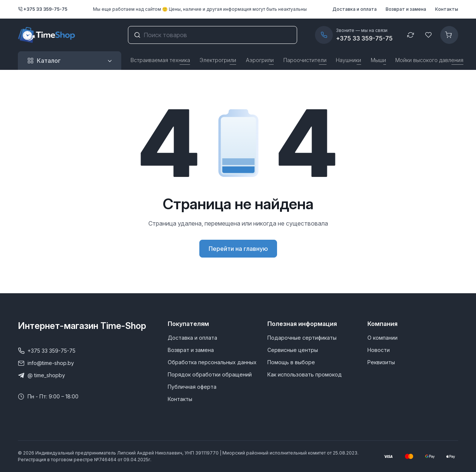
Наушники (348, 60)
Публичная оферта (192, 387)
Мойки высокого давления (429, 60)
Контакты (447, 9)
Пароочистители (305, 60)
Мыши (378, 60)
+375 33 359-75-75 (43, 9)
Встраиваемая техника (160, 60)
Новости (379, 350)
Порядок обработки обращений (210, 374)
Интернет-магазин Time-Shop (82, 326)
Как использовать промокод (305, 374)
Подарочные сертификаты (302, 338)
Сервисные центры (293, 350)
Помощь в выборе (291, 362)
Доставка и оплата (355, 9)
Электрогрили (218, 60)
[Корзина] (449, 35)
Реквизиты (381, 362)
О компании (382, 338)
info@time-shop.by (46, 363)
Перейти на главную (238, 249)
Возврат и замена (406, 9)
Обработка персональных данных (212, 362)
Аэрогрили (260, 60)
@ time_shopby (41, 375)
